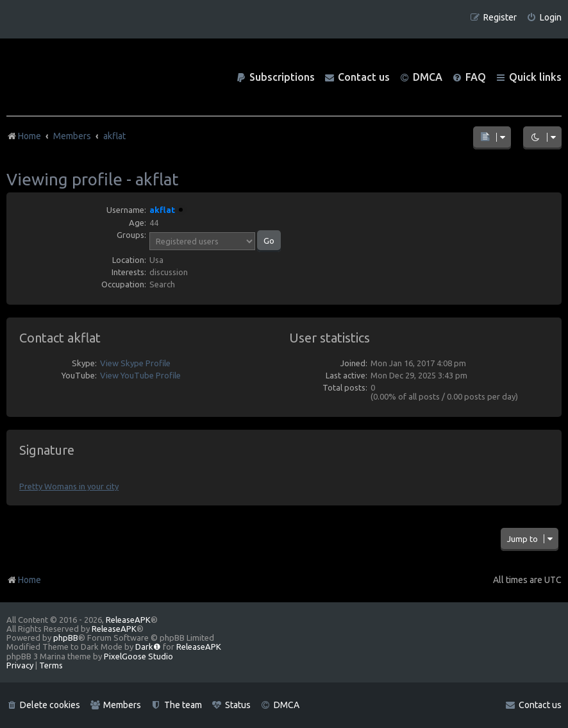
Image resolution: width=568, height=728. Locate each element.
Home (24, 580)
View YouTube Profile (140, 375)
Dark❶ (148, 647)
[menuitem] (544, 18)
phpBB (66, 638)
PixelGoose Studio (138, 656)
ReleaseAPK (128, 620)
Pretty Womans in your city (69, 486)
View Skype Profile (135, 363)
